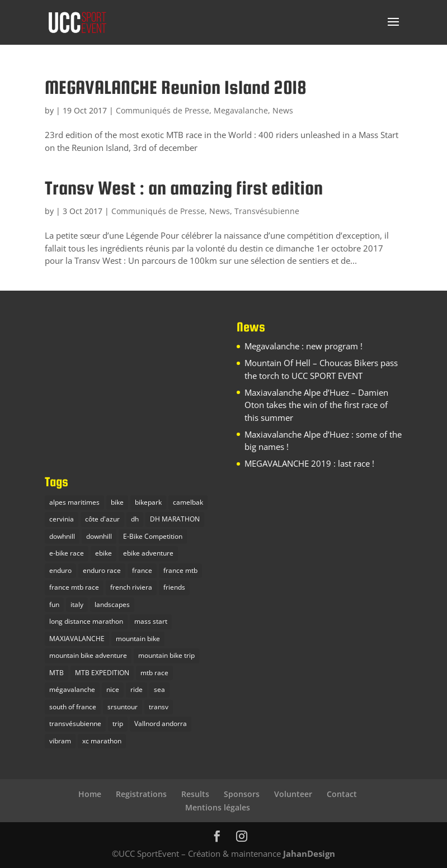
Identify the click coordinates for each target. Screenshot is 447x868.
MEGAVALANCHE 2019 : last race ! (309, 463)
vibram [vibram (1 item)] (60, 741)
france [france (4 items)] (142, 570)
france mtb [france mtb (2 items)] (180, 570)
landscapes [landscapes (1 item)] (112, 604)
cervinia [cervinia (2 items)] (62, 519)
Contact (342, 794)
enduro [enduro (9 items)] (60, 570)
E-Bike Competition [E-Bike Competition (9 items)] (153, 536)
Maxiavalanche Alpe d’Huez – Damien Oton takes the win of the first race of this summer (316, 405)
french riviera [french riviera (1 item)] (131, 587)
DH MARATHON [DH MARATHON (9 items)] (175, 519)
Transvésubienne (267, 211)
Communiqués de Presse (163, 110)
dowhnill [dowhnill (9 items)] (62, 536)
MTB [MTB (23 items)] (57, 673)
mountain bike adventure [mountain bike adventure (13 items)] (88, 655)
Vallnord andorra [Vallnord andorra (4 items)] (161, 724)
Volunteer (293, 794)
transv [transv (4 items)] (159, 707)
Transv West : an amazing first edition (184, 188)
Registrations (141, 794)
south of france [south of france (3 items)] (73, 707)
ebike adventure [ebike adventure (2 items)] (148, 553)
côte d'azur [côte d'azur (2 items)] (102, 519)
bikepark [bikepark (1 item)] (148, 502)
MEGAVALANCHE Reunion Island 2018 (176, 87)
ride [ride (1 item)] (137, 689)
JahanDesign (309, 853)
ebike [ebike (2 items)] (103, 553)
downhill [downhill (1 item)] (99, 536)
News (283, 110)
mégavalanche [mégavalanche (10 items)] (72, 689)
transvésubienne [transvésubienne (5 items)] (75, 724)
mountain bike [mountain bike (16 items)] (138, 639)
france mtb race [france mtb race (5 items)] (74, 587)
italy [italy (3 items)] (77, 604)
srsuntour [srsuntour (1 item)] (123, 707)
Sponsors (242, 794)
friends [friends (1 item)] (174, 587)
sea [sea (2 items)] (159, 689)
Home (90, 794)
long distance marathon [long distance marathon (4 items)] (86, 621)
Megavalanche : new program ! (304, 346)
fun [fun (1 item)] (54, 604)
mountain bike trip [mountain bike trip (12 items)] (166, 655)
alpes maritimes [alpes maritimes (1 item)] (74, 502)
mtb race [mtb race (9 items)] (154, 673)
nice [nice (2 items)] (113, 689)
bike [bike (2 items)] (117, 502)
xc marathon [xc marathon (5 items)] (102, 741)
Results (195, 794)
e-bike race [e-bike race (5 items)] (67, 553)
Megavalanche (241, 110)
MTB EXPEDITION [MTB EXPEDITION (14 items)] (102, 673)
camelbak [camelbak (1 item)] (188, 502)
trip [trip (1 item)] (118, 724)
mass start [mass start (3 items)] (151, 621)
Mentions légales (218, 807)
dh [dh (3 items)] (135, 519)
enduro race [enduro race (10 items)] (102, 570)
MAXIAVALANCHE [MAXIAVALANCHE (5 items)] (77, 639)
